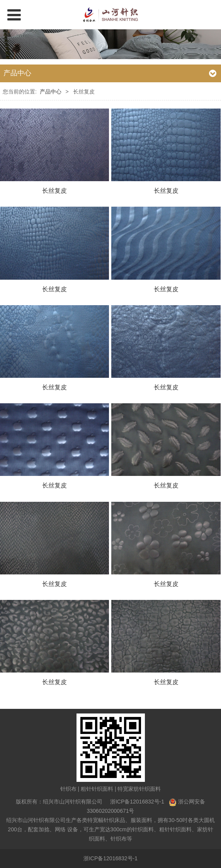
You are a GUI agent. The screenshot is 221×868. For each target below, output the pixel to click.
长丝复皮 (54, 190)
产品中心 (51, 92)
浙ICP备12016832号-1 (137, 802)
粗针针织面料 (97, 789)
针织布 (68, 789)
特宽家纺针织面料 (139, 789)
